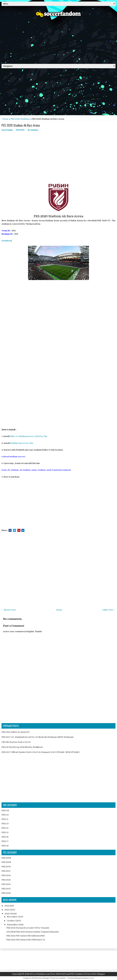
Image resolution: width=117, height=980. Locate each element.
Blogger (101, 974)
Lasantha (62, 978)
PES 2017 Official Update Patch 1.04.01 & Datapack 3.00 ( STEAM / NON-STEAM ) (41, 752)
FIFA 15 (5, 832)
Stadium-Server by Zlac (22, 443)
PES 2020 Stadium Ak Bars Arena (21, 125)
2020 (7, 914)
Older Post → (109, 610)
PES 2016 (6, 893)
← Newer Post (9, 610)
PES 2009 (6, 862)
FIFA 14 (5, 828)
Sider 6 (13, 436)
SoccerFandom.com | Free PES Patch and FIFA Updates (57, 974)
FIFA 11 (5, 819)
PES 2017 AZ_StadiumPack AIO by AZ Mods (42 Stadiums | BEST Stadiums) (37, 737)
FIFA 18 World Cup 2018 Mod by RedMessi (22, 747)
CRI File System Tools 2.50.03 (16, 742)
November (13, 917)
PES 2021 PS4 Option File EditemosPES (26, 936)
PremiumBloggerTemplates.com (81, 978)
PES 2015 (6, 889)
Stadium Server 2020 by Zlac (33, 436)
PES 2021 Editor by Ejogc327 (16, 732)
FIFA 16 (5, 837)
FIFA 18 (5, 846)
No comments (33, 130)
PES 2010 (6, 867)
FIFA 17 (5, 841)
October (11, 921)
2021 (7, 910)
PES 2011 (6, 871)
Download (7, 241)
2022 (7, 906)
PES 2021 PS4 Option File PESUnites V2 (26, 940)
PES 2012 (6, 875)
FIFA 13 (5, 824)
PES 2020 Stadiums (20, 119)
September (13, 925)
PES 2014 (6, 884)
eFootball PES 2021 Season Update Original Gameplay (33, 932)
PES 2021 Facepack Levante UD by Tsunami (28, 928)
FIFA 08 (5, 810)
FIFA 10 (5, 815)
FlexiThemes (37, 978)
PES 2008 (6, 858)
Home (5, 119)
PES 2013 (6, 880)
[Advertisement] (58, 39)
